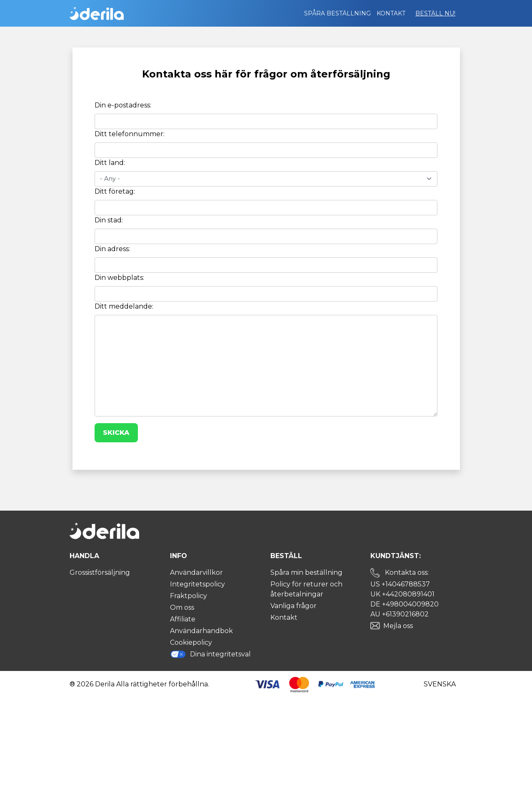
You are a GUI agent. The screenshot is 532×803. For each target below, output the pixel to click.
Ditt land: (110, 163)
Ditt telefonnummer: (130, 134)
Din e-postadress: (123, 105)
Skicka (116, 433)
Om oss (182, 607)
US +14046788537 (400, 584)
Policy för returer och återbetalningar (306, 589)
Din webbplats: (119, 278)
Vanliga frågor (293, 606)
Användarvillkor (196, 572)
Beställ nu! (435, 13)
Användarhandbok (201, 631)
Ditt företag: (115, 191)
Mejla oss (398, 626)
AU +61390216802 (400, 614)
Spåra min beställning (306, 572)
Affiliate (183, 619)
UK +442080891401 (402, 594)
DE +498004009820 (405, 604)
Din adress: (112, 249)
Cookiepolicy (191, 642)
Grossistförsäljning (100, 572)
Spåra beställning (337, 13)
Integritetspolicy (197, 584)
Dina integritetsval (211, 654)
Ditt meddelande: (124, 306)
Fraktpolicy (189, 596)
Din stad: (109, 220)
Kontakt (391, 13)
